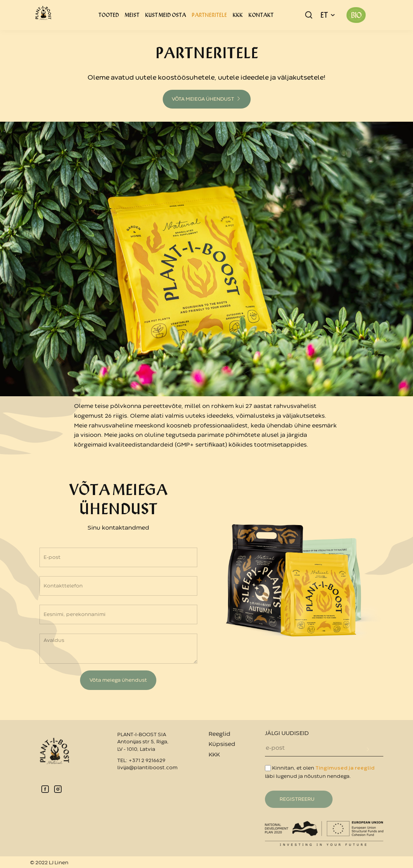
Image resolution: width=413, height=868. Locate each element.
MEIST (132, 15)
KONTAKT (261, 15)
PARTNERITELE (209, 15)
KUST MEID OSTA (166, 15)
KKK (238, 15)
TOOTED (109, 15)
